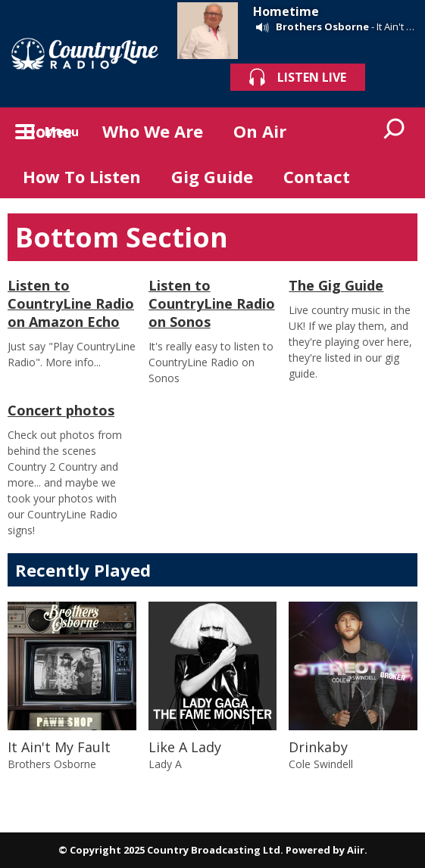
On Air (260, 131)
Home (47, 131)
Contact (317, 176)
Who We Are (153, 131)
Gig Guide (212, 176)
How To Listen (82, 176)
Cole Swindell (321, 764)
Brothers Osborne (322, 26)
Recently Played (83, 570)
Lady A (165, 764)
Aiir (356, 850)
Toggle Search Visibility (395, 130)
